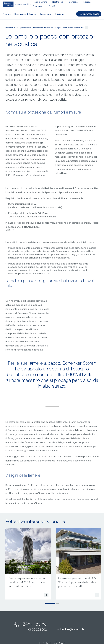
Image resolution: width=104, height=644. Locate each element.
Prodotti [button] (7, 13)
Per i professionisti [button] (89, 13)
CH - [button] (52, 5)
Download (38, 5)
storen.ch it (10, 28)
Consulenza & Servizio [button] (25, 13)
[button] (86, 28)
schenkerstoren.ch (71, 629)
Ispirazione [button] (45, 13)
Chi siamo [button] (59, 13)
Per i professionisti (24, 28)
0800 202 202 (38, 629)
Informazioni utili (40, 28)
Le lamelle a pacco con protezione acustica (66, 28)
